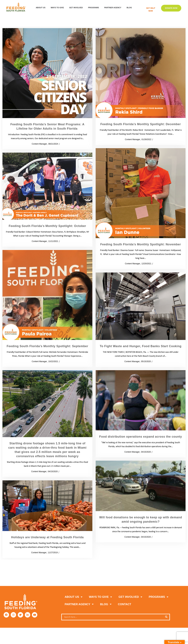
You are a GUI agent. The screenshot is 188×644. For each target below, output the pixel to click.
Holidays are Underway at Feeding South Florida (47, 537)
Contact (125, 604)
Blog (130, 8)
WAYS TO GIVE (58, 8)
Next (102, 573)
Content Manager (38, 144)
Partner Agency (114, 8)
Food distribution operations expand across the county (141, 437)
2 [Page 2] (93, 573)
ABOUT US (41, 8)
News (156, 361)
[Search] (166, 617)
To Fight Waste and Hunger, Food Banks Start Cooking (141, 346)
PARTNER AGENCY (79, 604)
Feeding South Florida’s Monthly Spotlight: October (47, 226)
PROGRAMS (94, 8)
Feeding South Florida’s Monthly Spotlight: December (141, 124)
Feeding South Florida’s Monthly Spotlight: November (141, 244)
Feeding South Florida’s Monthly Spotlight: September (47, 346)
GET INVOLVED (77, 8)
